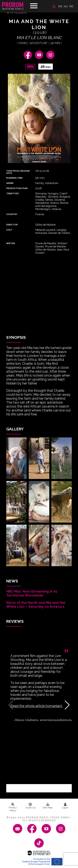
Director (12, 225)
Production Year (17, 188)
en (60, 6)
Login (65, 806)
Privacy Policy (13, 807)
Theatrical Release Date (18, 172)
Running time (14, 178)
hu (66, 6)
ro (71, 6)
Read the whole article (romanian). (37, 706)
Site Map (48, 806)
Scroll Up (30, 806)
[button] (67, 705)
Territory (13, 193)
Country (12, 214)
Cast (9, 230)
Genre (10, 183)
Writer (11, 243)
